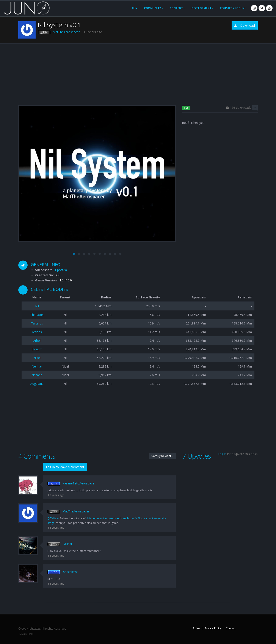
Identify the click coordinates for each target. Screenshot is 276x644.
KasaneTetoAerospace (78, 483)
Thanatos (37, 315)
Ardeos (37, 332)
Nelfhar (37, 366)
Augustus (37, 384)
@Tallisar (53, 518)
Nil (37, 306)
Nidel (37, 358)
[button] (74, 254)
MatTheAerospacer (66, 32)
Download (245, 26)
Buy (135, 8)
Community (153, 8)
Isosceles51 (71, 572)
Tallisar (67, 544)
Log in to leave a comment (65, 467)
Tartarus (37, 323)
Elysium (37, 349)
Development (201, 8)
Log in (222, 454)
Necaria (37, 375)
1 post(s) (61, 270)
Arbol (37, 341)
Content (176, 8)
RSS (186, 108)
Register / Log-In (232, 8)
